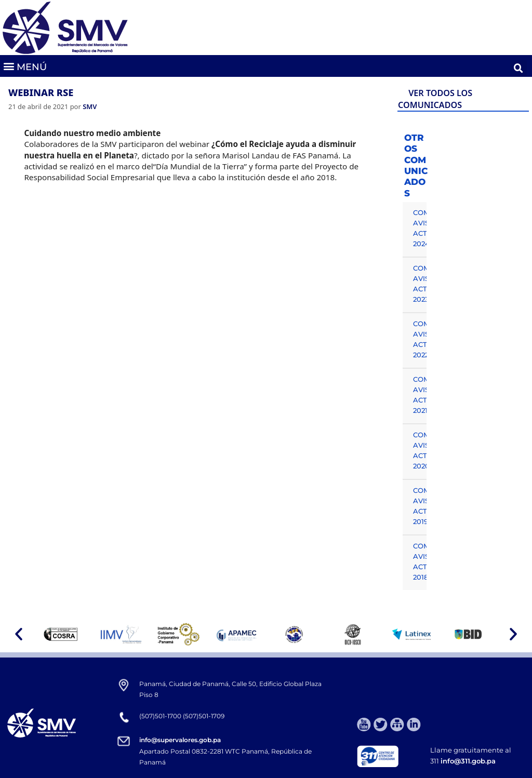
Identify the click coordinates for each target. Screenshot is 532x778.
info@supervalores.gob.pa (180, 740)
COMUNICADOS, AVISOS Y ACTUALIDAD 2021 (420, 395)
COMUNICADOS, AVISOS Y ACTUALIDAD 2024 (420, 228)
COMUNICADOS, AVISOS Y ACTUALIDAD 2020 (420, 450)
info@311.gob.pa (468, 761)
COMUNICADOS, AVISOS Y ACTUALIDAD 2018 (420, 561)
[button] (25, 66)
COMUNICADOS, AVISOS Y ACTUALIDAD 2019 (420, 506)
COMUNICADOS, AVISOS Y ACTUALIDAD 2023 (420, 284)
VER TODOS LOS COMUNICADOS (435, 99)
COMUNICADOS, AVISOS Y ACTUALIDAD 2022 (420, 339)
